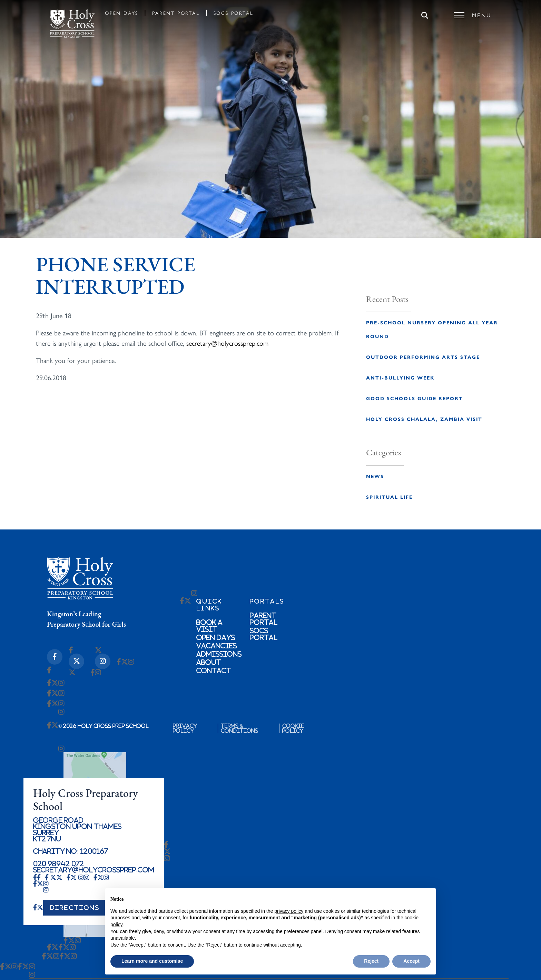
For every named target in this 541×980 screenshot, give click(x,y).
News (375, 476)
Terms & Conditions (239, 728)
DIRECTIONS (75, 908)
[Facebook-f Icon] (55, 657)
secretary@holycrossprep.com (227, 343)
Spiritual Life (389, 497)
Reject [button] (371, 961)
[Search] (425, 16)
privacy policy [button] (289, 911)
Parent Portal (176, 13)
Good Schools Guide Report (415, 398)
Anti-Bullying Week (400, 377)
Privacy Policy (185, 728)
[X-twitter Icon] (76, 661)
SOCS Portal (234, 13)
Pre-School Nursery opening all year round (432, 329)
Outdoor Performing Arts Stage (423, 357)
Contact (214, 670)
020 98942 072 (58, 863)
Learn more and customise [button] (152, 961)
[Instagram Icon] (103, 661)
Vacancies (217, 646)
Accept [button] (411, 961)
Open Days (122, 13)
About (209, 662)
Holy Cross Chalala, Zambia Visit (424, 419)
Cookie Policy (293, 728)
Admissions (219, 654)
